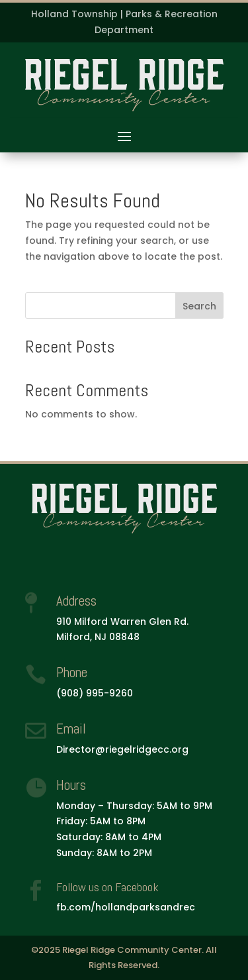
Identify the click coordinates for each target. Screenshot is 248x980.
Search (199, 306)
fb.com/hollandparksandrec (126, 907)
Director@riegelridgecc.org (122, 749)
